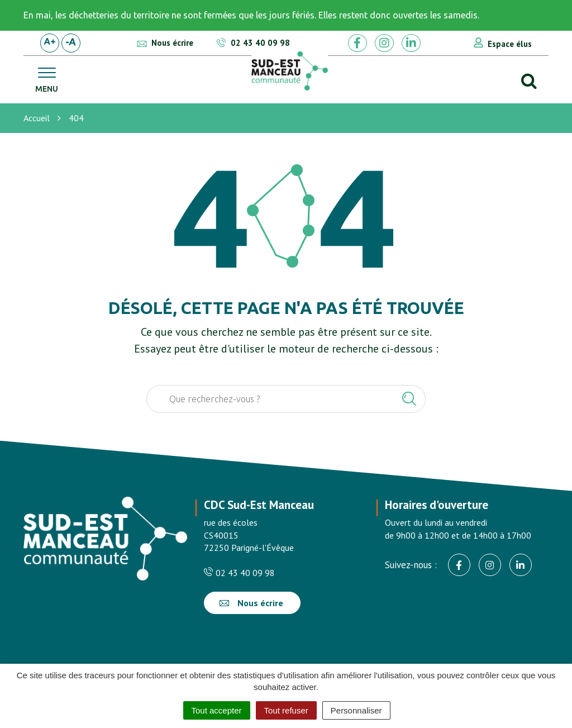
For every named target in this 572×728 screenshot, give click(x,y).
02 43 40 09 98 (239, 573)
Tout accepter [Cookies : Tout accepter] (217, 710)
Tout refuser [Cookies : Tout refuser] (286, 710)
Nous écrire (251, 603)
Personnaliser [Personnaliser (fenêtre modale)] (356, 710)
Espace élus (510, 44)
